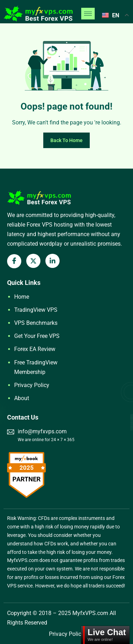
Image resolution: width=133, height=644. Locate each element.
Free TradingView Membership (36, 367)
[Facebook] (14, 261)
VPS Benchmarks (36, 323)
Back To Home (66, 140)
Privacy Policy (32, 385)
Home (22, 297)
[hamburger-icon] (88, 14)
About (22, 398)
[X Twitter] (33, 261)
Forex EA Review (35, 349)
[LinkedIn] (52, 261)
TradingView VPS (36, 310)
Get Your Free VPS (37, 336)
